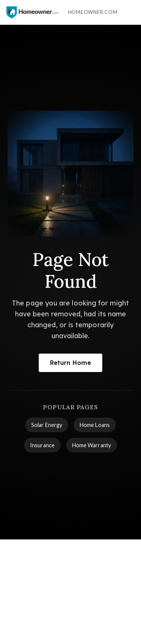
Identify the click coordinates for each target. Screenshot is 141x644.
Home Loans (95, 425)
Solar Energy (47, 425)
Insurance (42, 445)
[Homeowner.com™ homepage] (33, 12)
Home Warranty (92, 445)
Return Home (70, 363)
